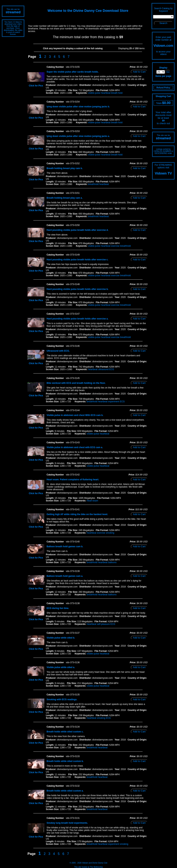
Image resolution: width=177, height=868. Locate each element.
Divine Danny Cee (100, 863)
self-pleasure (103, 624)
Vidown (85, 863)
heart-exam (93, 501)
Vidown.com (163, 46)
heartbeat (106, 93)
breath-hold (117, 93)
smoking (110, 533)
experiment (114, 402)
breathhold (93, 184)
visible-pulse (94, 93)
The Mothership (96, 867)
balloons (112, 562)
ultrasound (103, 369)
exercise (115, 246)
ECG (112, 369)
